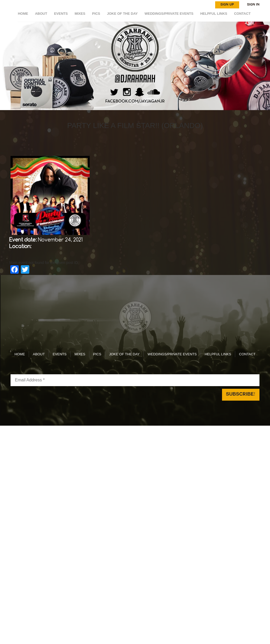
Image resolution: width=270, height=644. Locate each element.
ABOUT (41, 14)
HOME (23, 14)
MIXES (80, 14)
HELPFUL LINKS (214, 14)
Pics (96, 14)
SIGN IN (253, 5)
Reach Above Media (174, 416)
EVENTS (61, 14)
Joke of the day (122, 14)
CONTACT (242, 14)
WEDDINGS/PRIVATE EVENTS (169, 14)
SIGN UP (227, 5)
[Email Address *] (135, 366)
